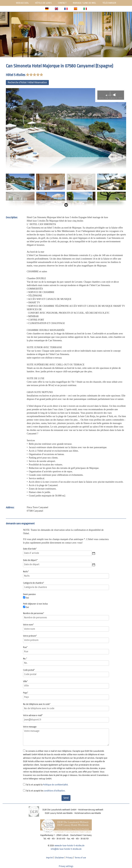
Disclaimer (59, 858)
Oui (27, 598)
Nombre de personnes (34, 613)
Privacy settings (66, 866)
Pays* (26, 693)
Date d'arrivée (30, 549)
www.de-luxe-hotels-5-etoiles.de (69, 845)
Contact (62, 3)
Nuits (26, 572)
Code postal (29, 670)
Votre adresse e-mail (33, 715)
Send (66, 798)
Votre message (30, 727)
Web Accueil (22, 3)
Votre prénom (30, 636)
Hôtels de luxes (43, 3)
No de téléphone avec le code (37, 704)
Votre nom (28, 625)
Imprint (49, 858)
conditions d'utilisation (54, 791)
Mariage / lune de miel (84, 3)
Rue (25, 647)
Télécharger (109, 3)
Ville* (25, 681)
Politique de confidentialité (55, 785)
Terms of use (80, 858)
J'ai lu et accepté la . (47, 785)
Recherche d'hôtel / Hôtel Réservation (27, 83)
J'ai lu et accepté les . (46, 791)
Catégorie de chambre (34, 583)
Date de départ (30, 560)
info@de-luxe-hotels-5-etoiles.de (66, 849)
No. (25, 659)
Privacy (69, 858)
